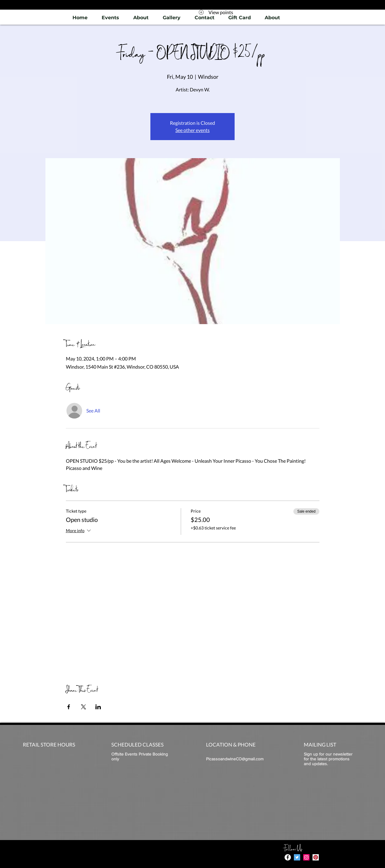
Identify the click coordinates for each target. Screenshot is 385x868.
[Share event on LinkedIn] (98, 707)
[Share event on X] (83, 707)
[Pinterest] (316, 857)
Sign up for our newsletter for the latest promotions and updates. (328, 759)
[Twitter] (297, 857)
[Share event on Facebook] (69, 707)
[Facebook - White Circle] (288, 857)
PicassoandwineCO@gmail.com (235, 759)
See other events (192, 130)
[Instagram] (306, 857)
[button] (171, 18)
